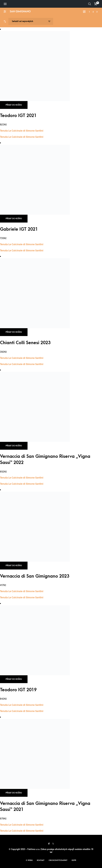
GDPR (74, 860)
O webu (29, 860)
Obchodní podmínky (58, 860)
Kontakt (41, 860)
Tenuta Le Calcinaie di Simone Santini (22, 131)
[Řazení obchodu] (31, 21)
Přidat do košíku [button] (14, 105)
